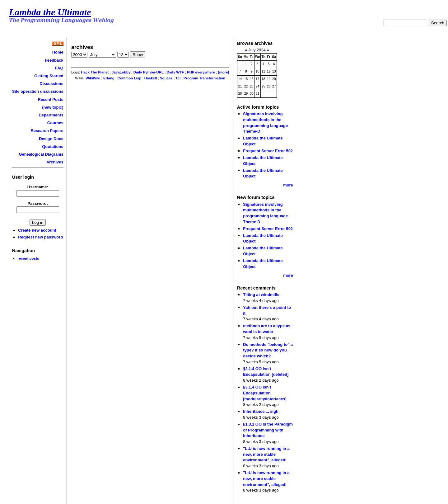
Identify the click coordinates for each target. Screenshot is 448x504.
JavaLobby (121, 72)
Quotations (53, 146)
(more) (224, 72)
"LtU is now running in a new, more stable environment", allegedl (266, 454)
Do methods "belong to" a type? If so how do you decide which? (268, 350)
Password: (38, 203)
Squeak (166, 78)
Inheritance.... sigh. (261, 411)
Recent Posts (51, 99)
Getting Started (49, 76)
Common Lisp (129, 78)
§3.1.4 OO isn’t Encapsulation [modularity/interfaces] (265, 393)
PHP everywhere (201, 72)
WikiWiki (93, 78)
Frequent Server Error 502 (268, 151)
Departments (51, 115)
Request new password (40, 237)
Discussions (51, 84)
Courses (55, 123)
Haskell (151, 78)
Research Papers (47, 131)
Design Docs (51, 139)
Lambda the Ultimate (50, 12)
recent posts (28, 258)
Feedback (54, 60)
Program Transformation (204, 78)
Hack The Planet (95, 72)
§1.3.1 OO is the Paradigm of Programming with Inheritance (268, 430)
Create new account (37, 230)
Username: (38, 187)
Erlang (109, 78)
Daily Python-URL (149, 72)
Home (58, 52)
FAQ (59, 68)
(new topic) (53, 107)
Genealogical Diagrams (41, 154)
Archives (55, 162)
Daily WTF (175, 72)
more (288, 185)
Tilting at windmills (261, 295)
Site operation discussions (38, 91)
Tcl (178, 78)
